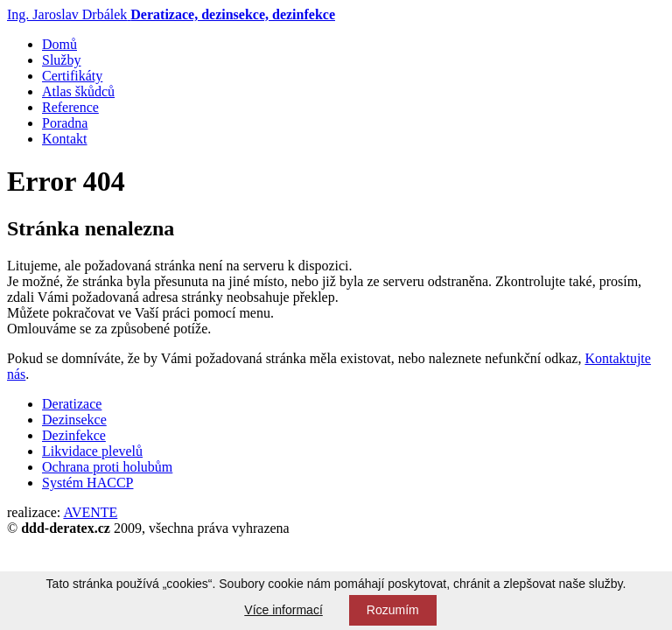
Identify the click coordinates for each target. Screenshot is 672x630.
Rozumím (393, 610)
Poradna (65, 123)
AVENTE (90, 512)
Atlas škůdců (78, 91)
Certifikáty (72, 76)
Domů (59, 44)
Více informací (283, 610)
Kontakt (65, 139)
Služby (61, 60)
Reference (70, 107)
